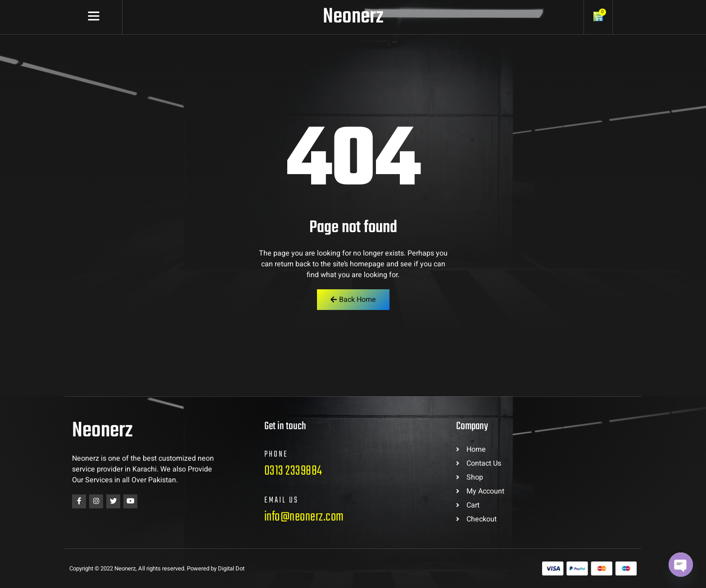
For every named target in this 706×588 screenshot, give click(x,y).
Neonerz (353, 17)
